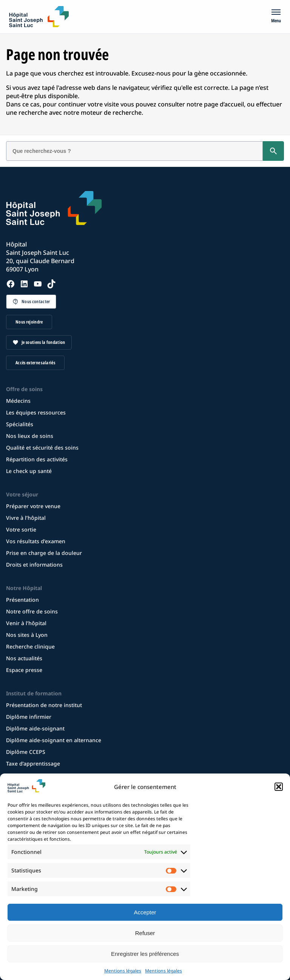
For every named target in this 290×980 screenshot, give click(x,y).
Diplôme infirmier (29, 717)
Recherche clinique (30, 646)
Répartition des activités (37, 459)
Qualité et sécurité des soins (42, 448)
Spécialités (20, 424)
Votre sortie (21, 529)
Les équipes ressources (36, 412)
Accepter (145, 912)
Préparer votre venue (33, 506)
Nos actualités (24, 658)
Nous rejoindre (29, 322)
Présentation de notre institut (44, 705)
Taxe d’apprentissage (33, 764)
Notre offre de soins (32, 611)
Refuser (145, 933)
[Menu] (276, 17)
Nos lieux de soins (30, 436)
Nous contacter (36, 301)
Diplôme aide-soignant (35, 728)
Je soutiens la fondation (43, 342)
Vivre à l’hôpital (26, 518)
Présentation (22, 600)
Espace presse (24, 670)
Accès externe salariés (35, 363)
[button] (279, 787)
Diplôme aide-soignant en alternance (54, 740)
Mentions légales (123, 971)
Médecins (18, 401)
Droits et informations (34, 565)
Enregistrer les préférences (145, 954)
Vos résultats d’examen (36, 541)
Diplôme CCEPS (26, 752)
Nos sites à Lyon (27, 635)
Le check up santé (29, 471)
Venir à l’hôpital (26, 623)
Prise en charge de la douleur (44, 553)
